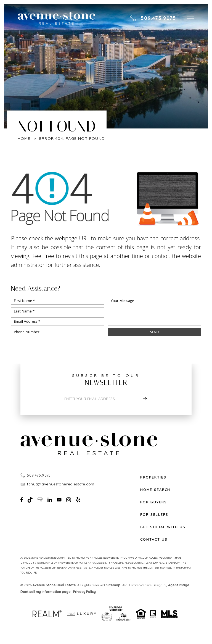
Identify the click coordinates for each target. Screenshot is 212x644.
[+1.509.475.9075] (153, 18)
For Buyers (154, 502)
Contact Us (154, 539)
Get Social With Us (163, 527)
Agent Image (179, 585)
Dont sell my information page (46, 592)
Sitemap (113, 585)
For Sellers (154, 515)
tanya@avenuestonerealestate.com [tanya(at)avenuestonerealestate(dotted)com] (61, 484)
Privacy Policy (84, 592)
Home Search (155, 490)
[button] (191, 18)
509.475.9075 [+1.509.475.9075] (39, 475)
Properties (153, 477)
